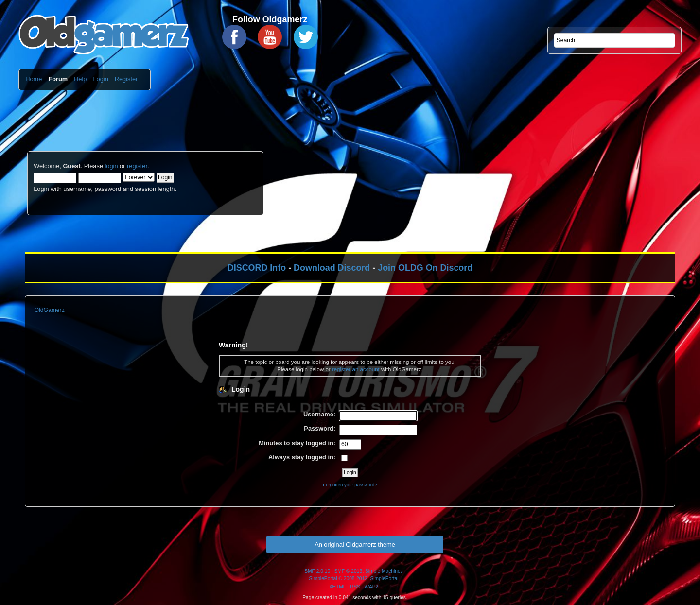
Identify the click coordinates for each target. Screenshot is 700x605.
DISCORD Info (257, 268)
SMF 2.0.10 (317, 571)
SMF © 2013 (349, 571)
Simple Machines (384, 571)
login (111, 166)
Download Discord (332, 268)
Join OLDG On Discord (425, 268)
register (137, 166)
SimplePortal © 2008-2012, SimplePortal (354, 579)
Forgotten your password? (350, 485)
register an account (356, 369)
